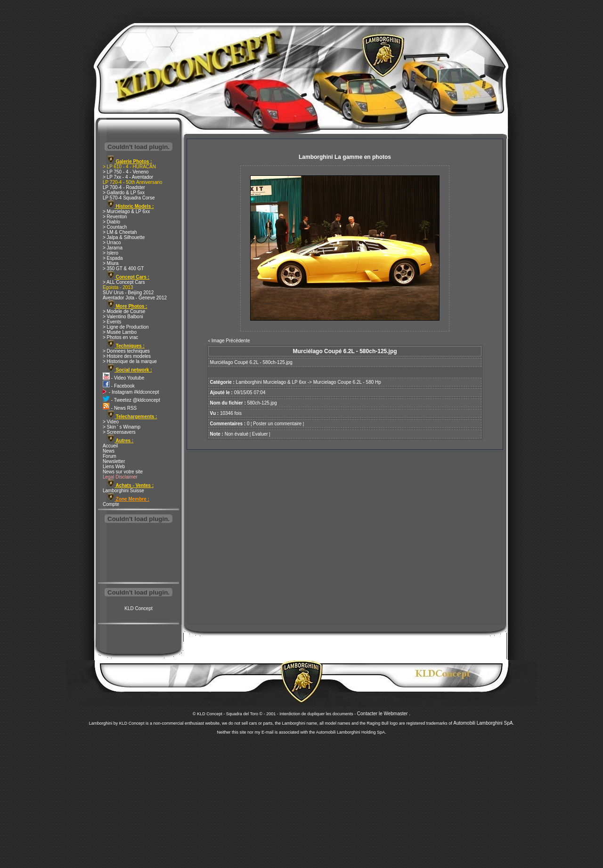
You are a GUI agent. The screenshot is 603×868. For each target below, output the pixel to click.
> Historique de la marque (130, 361)
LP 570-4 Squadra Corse (129, 198)
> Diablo (111, 222)
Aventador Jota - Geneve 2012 (135, 298)
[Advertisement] (139, 554)
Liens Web (114, 467)
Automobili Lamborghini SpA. (484, 723)
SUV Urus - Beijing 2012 (128, 293)
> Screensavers (119, 432)
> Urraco (112, 243)
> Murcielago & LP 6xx (126, 211)
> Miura (111, 263)
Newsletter (114, 461)
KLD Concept (138, 608)
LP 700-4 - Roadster (124, 187)
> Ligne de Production (126, 327)
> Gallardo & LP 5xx (124, 193)
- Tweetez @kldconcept (131, 400)
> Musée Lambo (120, 332)
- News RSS (120, 408)
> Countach (115, 227)
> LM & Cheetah (120, 232)
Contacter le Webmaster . (384, 714)
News (109, 451)
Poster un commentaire (277, 424)
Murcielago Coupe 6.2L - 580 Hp (347, 382)
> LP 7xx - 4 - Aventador (128, 177)
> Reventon (115, 217)
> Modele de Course (124, 311)
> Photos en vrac (120, 337)
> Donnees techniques (126, 351)
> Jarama (113, 248)
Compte (111, 504)
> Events (112, 322)
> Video (111, 422)
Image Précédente (231, 341)
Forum (110, 456)
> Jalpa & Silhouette (124, 237)
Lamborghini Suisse (123, 491)
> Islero (110, 253)
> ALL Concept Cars (124, 282)
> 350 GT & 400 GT (123, 269)
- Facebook (119, 386)
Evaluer (260, 434)
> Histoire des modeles (127, 356)
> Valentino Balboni (123, 317)
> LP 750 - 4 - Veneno (126, 172)
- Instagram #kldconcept (131, 392)
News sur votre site (123, 472)
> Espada (113, 258)
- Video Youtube (123, 378)
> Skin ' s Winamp (122, 427)
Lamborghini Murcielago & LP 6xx (271, 382)
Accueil (110, 446)
